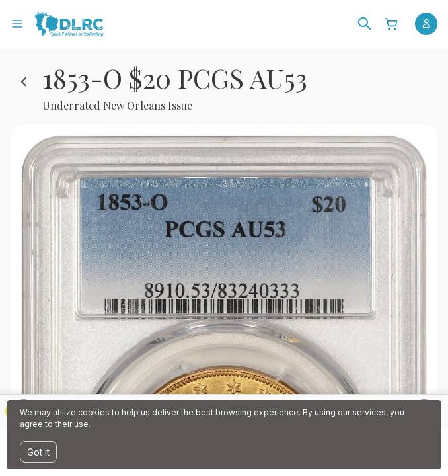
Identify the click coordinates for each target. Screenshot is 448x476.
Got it (38, 452)
